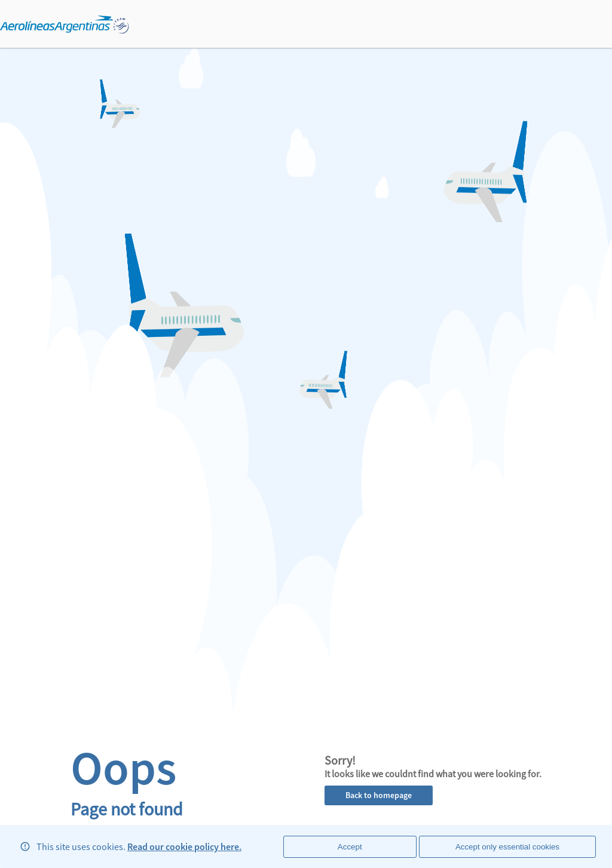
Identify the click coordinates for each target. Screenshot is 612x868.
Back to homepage (379, 795)
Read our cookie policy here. (184, 846)
